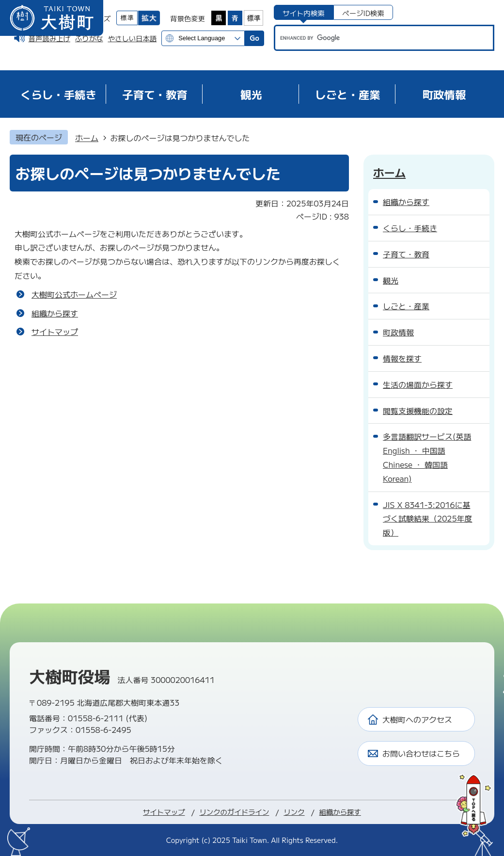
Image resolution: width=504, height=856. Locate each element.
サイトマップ (55, 332)
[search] (375, 38)
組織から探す (55, 313)
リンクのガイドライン (234, 812)
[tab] (304, 12)
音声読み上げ (49, 38)
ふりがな (89, 38)
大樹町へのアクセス (417, 719)
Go (254, 38)
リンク (294, 812)
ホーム (87, 138)
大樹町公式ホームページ (74, 294)
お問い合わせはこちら (421, 753)
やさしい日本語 (132, 38)
